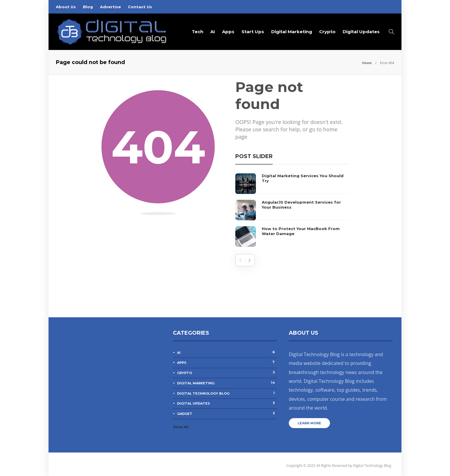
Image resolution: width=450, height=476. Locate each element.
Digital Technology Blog (227, 393)
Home (367, 63)
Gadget (227, 413)
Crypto (327, 32)
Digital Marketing (292, 32)
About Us (66, 7)
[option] (292, 210)
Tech (197, 32)
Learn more (309, 423)
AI (213, 32)
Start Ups (253, 32)
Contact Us (140, 7)
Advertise (110, 7)
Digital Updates (361, 32)
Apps (228, 32)
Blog (88, 7)
